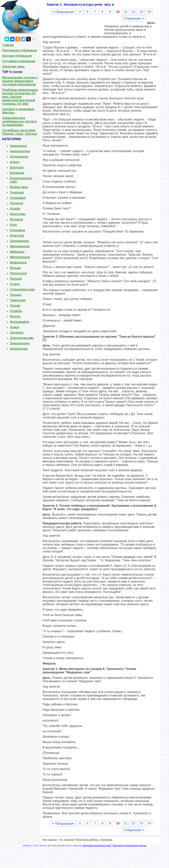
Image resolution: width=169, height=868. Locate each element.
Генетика (17, 192)
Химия (14, 327)
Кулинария (17, 230)
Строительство (22, 289)
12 (133, 12)
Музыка (15, 268)
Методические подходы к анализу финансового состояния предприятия (20, 81)
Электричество (22, 338)
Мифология (18, 262)
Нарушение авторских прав (97, 845)
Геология (16, 203)
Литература (19, 241)
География (18, 198)
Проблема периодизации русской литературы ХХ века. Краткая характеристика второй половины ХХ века (20, 97)
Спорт (15, 284)
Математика (20, 246)
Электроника (20, 343)
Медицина (17, 252)
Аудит (15, 162)
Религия (16, 279)
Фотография (19, 322)
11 (126, 12)
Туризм (15, 306)
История (16, 219)
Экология (17, 333)
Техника (16, 295)
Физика (15, 316)
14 (149, 12)
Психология (18, 273)
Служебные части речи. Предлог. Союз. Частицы (20, 132)
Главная (8, 45)
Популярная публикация (20, 50)
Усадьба (16, 311)
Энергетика (19, 349)
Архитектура (20, 151)
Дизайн (15, 209)
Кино (13, 225)
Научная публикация (17, 56)
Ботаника (17, 173)
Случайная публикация (19, 61)
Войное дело (19, 187)
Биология (17, 167)
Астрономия (19, 157)
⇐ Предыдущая (63, 12)
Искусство (18, 214)
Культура (17, 236)
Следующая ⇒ (134, 18)
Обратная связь (13, 67)
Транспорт (18, 300)
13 (141, 12)
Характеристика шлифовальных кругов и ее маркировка (20, 121)
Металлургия (20, 257)
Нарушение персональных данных (130, 845)
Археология (18, 146)
